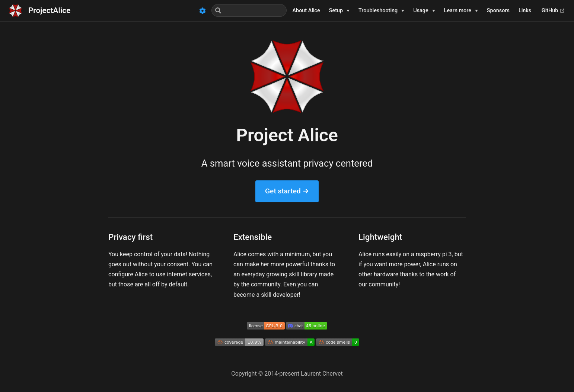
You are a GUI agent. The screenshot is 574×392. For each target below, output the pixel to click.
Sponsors (498, 11)
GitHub (553, 11)
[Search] (249, 10)
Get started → (287, 191)
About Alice (306, 11)
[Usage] (424, 11)
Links (525, 11)
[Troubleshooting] (381, 11)
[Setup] (339, 11)
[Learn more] (461, 11)
